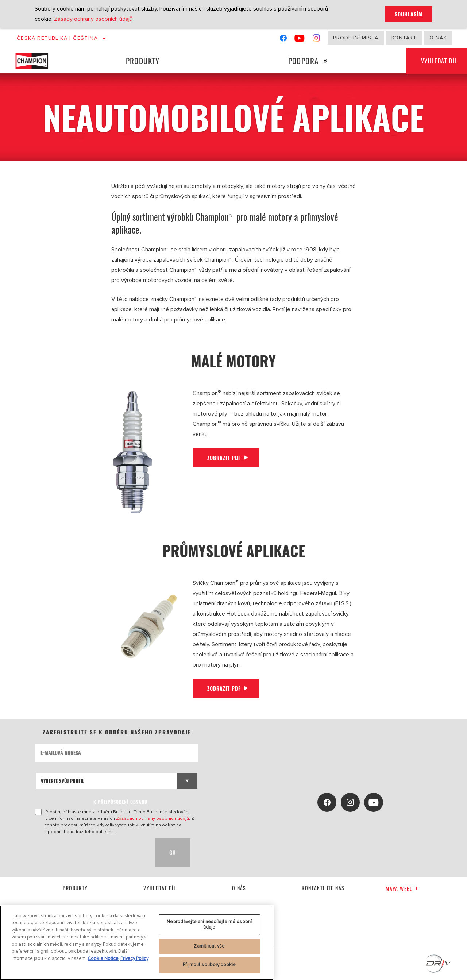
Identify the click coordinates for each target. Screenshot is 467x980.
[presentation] (90, 853)
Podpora (304, 61)
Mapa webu (402, 889)
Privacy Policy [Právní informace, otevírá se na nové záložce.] (134, 958)
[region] (137, 943)
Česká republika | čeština (57, 38)
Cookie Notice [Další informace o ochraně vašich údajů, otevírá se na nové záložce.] (103, 958)
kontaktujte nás (323, 888)
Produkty (143, 61)
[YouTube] (300, 40)
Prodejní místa (356, 38)
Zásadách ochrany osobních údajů (153, 818)
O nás (438, 38)
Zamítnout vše (209, 946)
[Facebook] (283, 40)
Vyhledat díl (160, 888)
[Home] (38, 61)
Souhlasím (409, 14)
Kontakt (404, 38)
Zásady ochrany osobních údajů (93, 19)
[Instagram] (317, 40)
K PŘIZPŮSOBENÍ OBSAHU (120, 802)
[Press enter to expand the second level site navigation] (325, 61)
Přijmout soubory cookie (209, 965)
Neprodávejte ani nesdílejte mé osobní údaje (209, 925)
